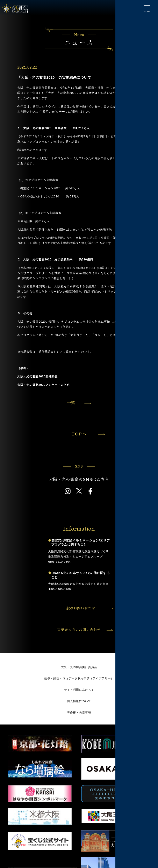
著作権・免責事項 (79, 713)
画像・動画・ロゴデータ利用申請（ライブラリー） (79, 678)
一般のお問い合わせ (87, 608)
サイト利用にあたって (79, 690)
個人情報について (79, 701)
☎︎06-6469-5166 (59, 589)
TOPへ (88, 434)
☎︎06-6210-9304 (59, 562)
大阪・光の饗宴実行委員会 (79, 667)
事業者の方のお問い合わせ (85, 630)
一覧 (71, 403)
